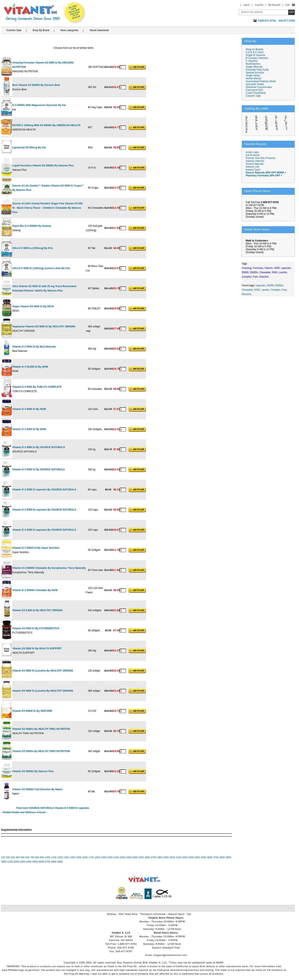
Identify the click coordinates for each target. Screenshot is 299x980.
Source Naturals (255, 164)
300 (13, 857)
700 (32, 857)
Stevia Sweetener (99, 30)
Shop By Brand (41, 30)
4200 (16, 862)
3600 (210, 857)
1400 (73, 857)
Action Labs (252, 152)
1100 (54, 857)
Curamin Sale (14, 30)
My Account (274, 5)
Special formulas (255, 73)
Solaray (112, 914)
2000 (110, 857)
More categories (69, 30)
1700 (91, 857)
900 (42, 857)
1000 (47, 857)
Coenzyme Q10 (254, 90)
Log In (247, 5)
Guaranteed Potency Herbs (261, 81)
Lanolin (265, 290)
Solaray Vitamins (255, 161)
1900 (104, 857)
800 (37, 857)
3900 (229, 857)
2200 (122, 857)
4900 (60, 862)
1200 (60, 857)
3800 (222, 857)
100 (3, 857)
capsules (260, 285)
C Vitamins (252, 61)
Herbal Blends (253, 78)
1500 (79, 857)
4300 (23, 862)
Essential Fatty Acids (257, 70)
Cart (287, 5)
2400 (135, 857)
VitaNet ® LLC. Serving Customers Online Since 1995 (32, 12)
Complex (275, 290)
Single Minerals (254, 67)
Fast (284, 290)
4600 (41, 862)
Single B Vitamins (255, 55)
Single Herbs (253, 76)
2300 (129, 857)
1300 (66, 857)
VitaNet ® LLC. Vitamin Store (144, 879)
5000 (257, 290)
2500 (141, 857)
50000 (270, 285)
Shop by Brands (255, 49)
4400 (29, 862)
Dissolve (246, 294)
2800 (160, 857)
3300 (191, 857)
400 (18, 857)
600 (27, 857)
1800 (97, 857)
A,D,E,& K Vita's (255, 52)
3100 (178, 857)
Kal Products (253, 155)
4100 (10, 862)
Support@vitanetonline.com (170, 955)
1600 (85, 857)
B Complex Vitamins (257, 58)
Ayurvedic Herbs (255, 84)
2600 (147, 857)
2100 (116, 857)
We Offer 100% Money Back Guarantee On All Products (75, 13)
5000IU (279, 285)
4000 (4, 862)
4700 (47, 862)
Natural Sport (253, 170)
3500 (204, 857)
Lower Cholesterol (256, 93)
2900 (166, 857)
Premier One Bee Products (260, 158)
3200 (185, 857)
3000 (172, 857)
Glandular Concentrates (259, 87)
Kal (189, 914)
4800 (54, 862)
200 (8, 857)
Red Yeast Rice (128, 914)
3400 (197, 857)
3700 (216, 857)
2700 (154, 857)
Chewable (247, 290)
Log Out (259, 5)
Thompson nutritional (153, 914)
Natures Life (252, 167)
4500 (35, 862)
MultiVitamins (253, 64)
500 (23, 857)
